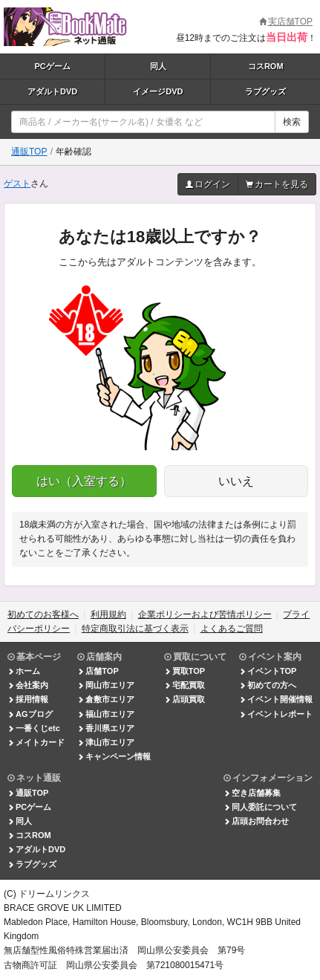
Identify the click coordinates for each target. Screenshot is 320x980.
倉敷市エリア (106, 699)
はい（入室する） (84, 481)
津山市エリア (106, 742)
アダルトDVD (52, 91)
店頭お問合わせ (256, 821)
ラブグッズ (265, 91)
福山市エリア (106, 714)
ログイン (208, 184)
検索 (292, 122)
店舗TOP (98, 671)
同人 (158, 66)
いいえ (236, 481)
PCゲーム (52, 66)
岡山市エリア (106, 685)
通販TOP (29, 152)
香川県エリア (106, 728)
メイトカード (36, 742)
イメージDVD (158, 91)
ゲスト (17, 184)
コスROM (266, 66)
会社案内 (28, 685)
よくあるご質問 (232, 629)
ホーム (24, 671)
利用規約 (108, 614)
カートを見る (277, 184)
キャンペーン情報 (114, 756)
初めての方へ (268, 685)
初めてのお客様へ (43, 614)
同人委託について (260, 807)
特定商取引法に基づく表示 (135, 629)
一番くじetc (34, 728)
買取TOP (185, 671)
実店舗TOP (286, 22)
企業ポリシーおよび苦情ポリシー (205, 614)
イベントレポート (276, 714)
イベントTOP (268, 671)
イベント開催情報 (276, 699)
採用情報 (28, 699)
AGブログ (30, 714)
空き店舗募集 (252, 793)
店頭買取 (185, 699)
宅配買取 (185, 685)
